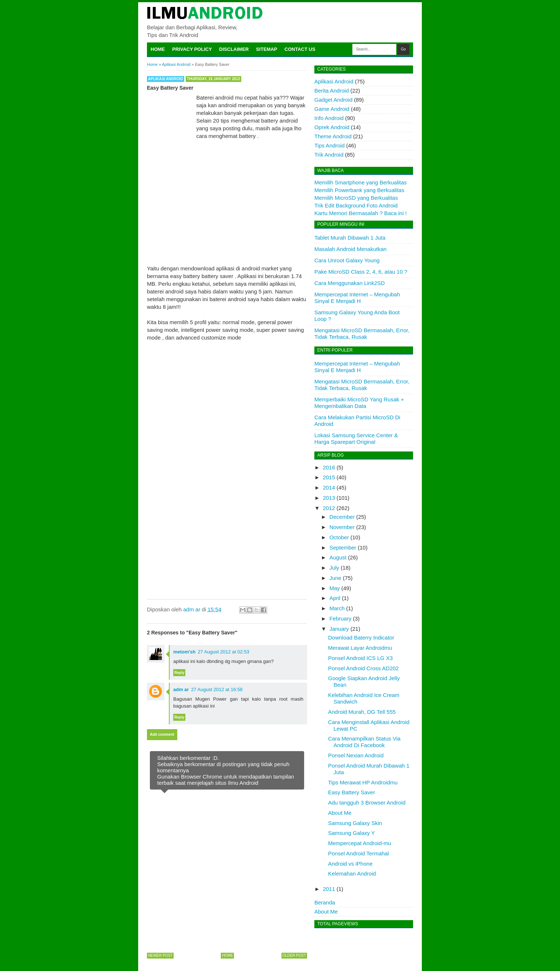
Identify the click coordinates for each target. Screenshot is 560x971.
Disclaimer (234, 49)
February (340, 618)
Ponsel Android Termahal (359, 853)
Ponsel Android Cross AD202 (364, 668)
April (335, 598)
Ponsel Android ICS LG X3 (361, 658)
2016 (329, 467)
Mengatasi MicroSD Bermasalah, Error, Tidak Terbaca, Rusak (362, 333)
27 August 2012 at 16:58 (217, 689)
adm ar (181, 689)
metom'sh (184, 652)
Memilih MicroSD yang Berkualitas (356, 198)
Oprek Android (332, 127)
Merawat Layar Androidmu (360, 648)
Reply (179, 673)
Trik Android (329, 155)
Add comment (162, 734)
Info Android (329, 118)
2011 (329, 889)
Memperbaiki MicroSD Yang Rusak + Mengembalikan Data (359, 403)
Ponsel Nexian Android (356, 755)
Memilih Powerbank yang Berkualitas (359, 190)
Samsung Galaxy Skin (355, 823)
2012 (329, 508)
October (339, 537)
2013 (329, 498)
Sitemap (267, 49)
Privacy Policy (192, 49)
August (338, 557)
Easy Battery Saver (352, 792)
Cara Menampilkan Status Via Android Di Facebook (364, 742)
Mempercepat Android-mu (360, 843)
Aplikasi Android (166, 79)
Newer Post (160, 955)
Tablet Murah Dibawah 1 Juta (350, 238)
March (337, 608)
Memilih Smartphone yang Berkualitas (361, 182)
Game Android (332, 109)
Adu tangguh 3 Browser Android (367, 803)
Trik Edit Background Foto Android (356, 205)
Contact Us (300, 49)
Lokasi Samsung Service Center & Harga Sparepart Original (356, 438)
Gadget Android (333, 100)
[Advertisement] (227, 196)
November (342, 527)
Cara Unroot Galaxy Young (347, 260)
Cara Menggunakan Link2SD (350, 283)
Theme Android (333, 136)
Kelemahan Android (352, 873)
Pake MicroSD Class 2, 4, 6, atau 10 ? (361, 272)
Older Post (294, 955)
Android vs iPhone (351, 864)
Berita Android (332, 91)
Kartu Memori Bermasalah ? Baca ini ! (361, 213)
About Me (340, 813)
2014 (329, 488)
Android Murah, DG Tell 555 (362, 712)
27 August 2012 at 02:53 (224, 652)
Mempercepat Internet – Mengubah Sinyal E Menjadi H (357, 298)
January (339, 629)
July (334, 568)
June (335, 578)
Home (158, 49)
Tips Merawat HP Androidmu (363, 782)
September (343, 548)
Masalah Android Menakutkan (351, 249)
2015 (329, 477)
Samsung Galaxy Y (352, 833)
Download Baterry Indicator (361, 638)
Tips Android (330, 145)
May (334, 588)
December (342, 517)
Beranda (325, 902)
